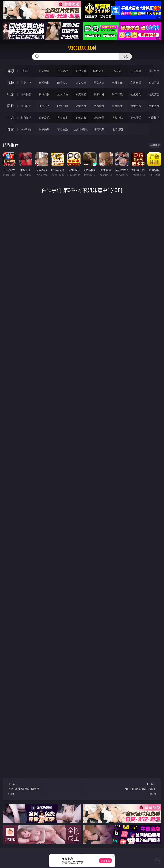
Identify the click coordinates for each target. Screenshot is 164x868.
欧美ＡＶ (63, 83)
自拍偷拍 (44, 83)
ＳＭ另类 (154, 83)
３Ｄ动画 (81, 83)
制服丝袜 (99, 94)
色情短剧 (117, 129)
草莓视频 (63, 129)
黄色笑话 (136, 118)
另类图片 (154, 106)
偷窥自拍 (26, 106)
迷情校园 (99, 118)
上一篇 (24, 789)
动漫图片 (81, 106)
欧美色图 (63, 106)
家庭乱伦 (44, 118)
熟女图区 (136, 106)
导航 (11, 129)
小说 (11, 117)
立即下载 (105, 861)
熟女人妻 (99, 83)
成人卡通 (63, 94)
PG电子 (26, 71)
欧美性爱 (81, 94)
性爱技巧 (154, 118)
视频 (11, 83)
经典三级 (117, 94)
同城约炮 (26, 129)
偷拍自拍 (44, 94)
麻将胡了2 (99, 71)
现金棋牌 (136, 71)
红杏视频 (99, 129)
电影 (11, 94)
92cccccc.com (82, 48)
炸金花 (117, 71)
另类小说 (117, 118)
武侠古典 (81, 118)
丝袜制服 (117, 83)
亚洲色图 (44, 106)
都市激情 (26, 118)
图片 (11, 106)
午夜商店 (44, 129)
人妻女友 (63, 118)
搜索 (125, 57)
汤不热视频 (81, 129)
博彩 (11, 71)
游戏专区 (81, 71)
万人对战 (63, 71)
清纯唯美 (117, 106)
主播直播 (136, 83)
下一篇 (140, 789)
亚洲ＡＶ (26, 83)
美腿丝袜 (99, 106)
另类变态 (154, 94)
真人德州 (44, 71)
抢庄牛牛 (154, 71)
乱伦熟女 (136, 94)
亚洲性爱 (26, 94)
